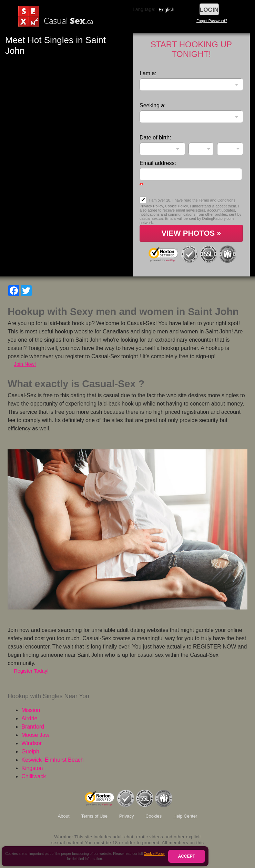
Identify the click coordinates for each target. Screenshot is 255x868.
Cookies (154, 816)
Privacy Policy (151, 206)
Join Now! (25, 364)
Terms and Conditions (217, 200)
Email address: (158, 163)
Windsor (32, 743)
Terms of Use (94, 816)
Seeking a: (153, 105)
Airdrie (29, 718)
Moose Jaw (35, 735)
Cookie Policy (154, 854)
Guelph (30, 752)
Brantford (33, 727)
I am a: (148, 73)
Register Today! (31, 671)
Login (209, 10)
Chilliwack (34, 776)
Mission (31, 710)
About (64, 816)
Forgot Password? (212, 21)
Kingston (32, 768)
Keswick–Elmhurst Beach (53, 760)
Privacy (127, 816)
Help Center (185, 816)
